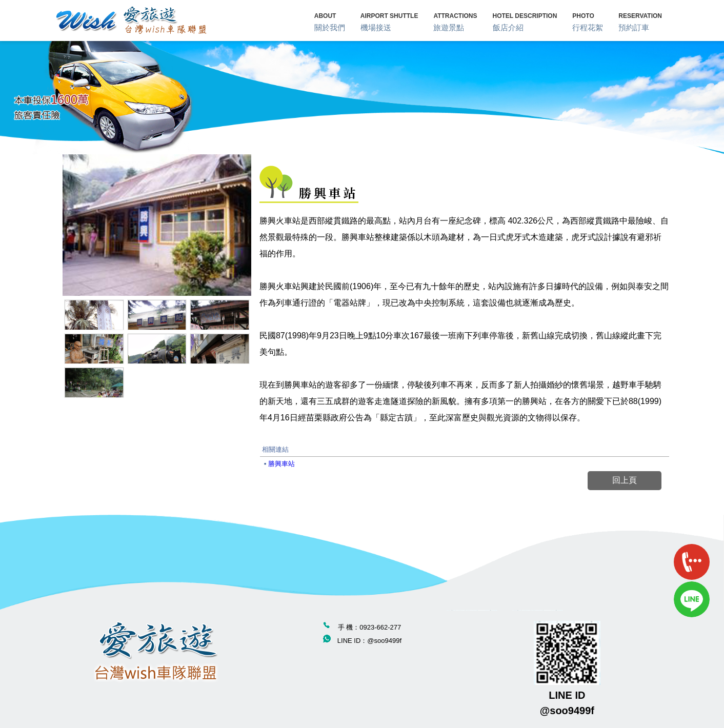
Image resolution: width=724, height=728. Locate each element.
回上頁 (625, 480)
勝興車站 (281, 464)
